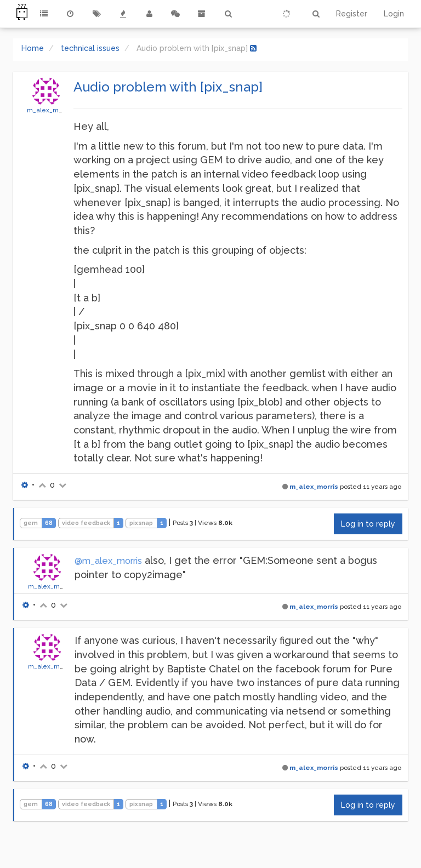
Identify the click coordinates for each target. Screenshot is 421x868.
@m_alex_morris (108, 561)
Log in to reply (368, 524)
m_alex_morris (50, 110)
